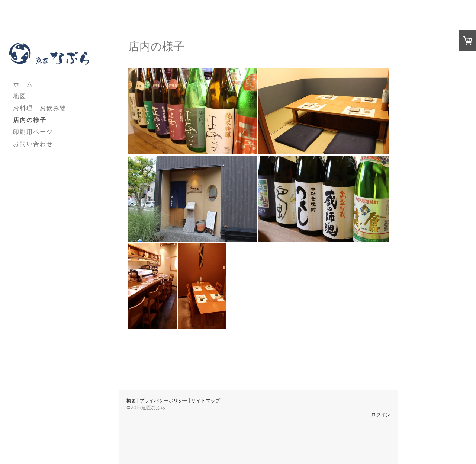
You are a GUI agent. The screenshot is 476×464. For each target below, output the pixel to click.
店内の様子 (30, 120)
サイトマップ (206, 400)
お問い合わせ (33, 143)
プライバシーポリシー (164, 400)
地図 (20, 96)
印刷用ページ (33, 132)
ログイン (381, 415)
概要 (131, 400)
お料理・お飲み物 (40, 108)
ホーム (23, 84)
